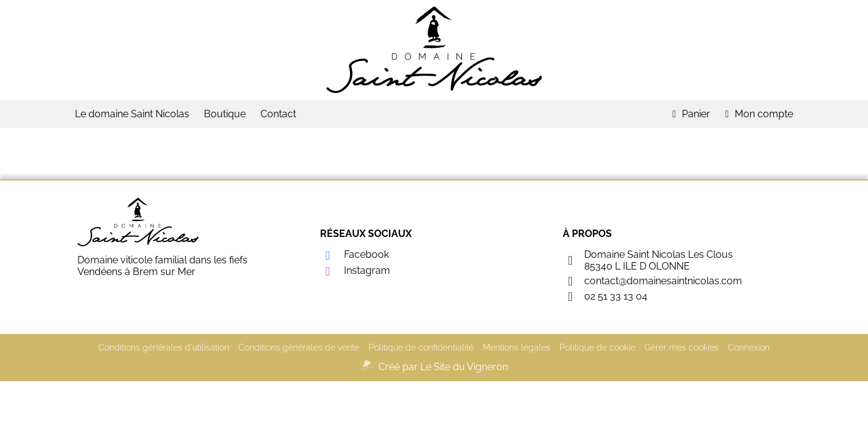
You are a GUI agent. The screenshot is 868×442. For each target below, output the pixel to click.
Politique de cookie (597, 347)
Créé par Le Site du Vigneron (443, 367)
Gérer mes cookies (682, 347)
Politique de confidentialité (421, 347)
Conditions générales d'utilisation (164, 347)
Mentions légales (517, 347)
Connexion (749, 347)
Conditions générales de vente (299, 347)
